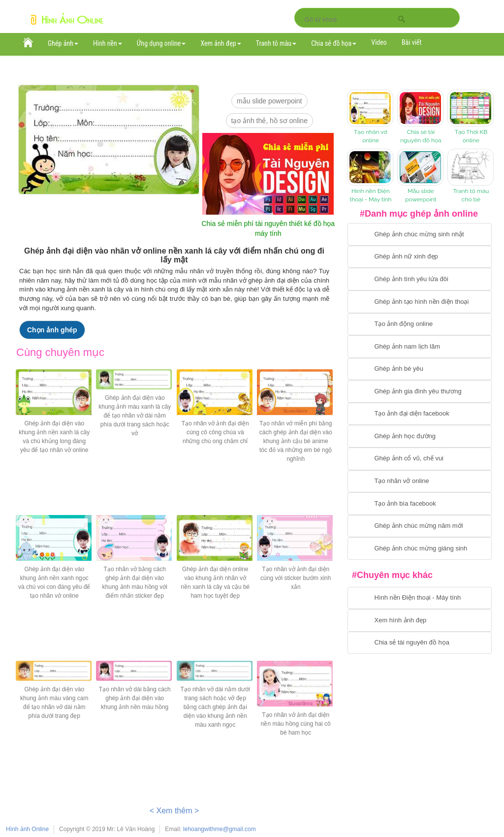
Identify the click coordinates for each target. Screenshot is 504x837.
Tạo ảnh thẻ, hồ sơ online (269, 121)
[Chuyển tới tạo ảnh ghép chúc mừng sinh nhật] (420, 234)
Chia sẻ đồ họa (334, 43)
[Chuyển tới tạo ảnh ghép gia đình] (420, 391)
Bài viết (412, 42)
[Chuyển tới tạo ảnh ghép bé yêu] (420, 369)
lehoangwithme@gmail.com (220, 829)
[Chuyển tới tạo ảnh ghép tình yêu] (420, 279)
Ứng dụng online (161, 43)
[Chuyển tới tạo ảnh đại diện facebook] (420, 414)
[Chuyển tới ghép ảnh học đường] (420, 436)
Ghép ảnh (63, 43)
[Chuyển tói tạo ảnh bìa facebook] (420, 504)
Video (379, 42)
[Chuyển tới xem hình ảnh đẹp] (420, 620)
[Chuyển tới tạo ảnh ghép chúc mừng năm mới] (420, 526)
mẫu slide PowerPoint (269, 101)
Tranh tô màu (276, 43)
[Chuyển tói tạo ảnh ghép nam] (420, 347)
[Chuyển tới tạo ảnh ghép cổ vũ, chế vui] (420, 459)
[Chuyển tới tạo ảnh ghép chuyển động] (420, 324)
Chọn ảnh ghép (52, 330)
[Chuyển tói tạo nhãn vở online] (420, 482)
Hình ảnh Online (27, 829)
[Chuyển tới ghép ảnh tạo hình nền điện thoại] (420, 302)
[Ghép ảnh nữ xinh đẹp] (420, 257)
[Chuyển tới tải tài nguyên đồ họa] (420, 643)
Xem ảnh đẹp (220, 43)
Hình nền (108, 43)
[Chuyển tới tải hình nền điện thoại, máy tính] (420, 598)
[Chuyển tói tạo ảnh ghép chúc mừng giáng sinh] (420, 548)
